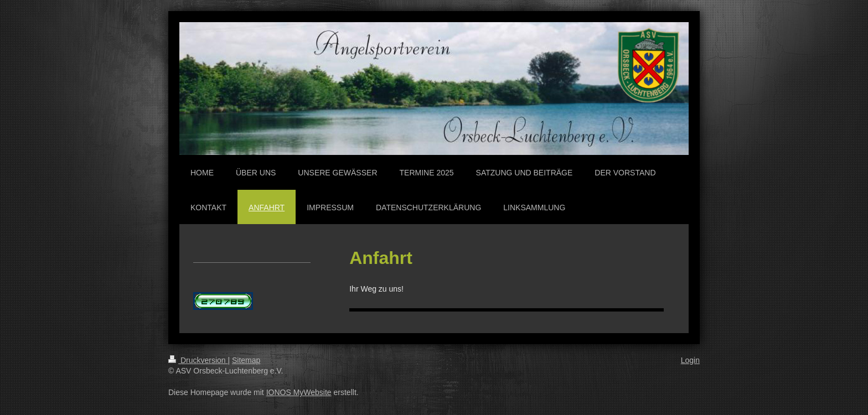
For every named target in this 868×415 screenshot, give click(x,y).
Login (690, 360)
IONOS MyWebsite (299, 392)
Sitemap (246, 360)
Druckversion (198, 360)
